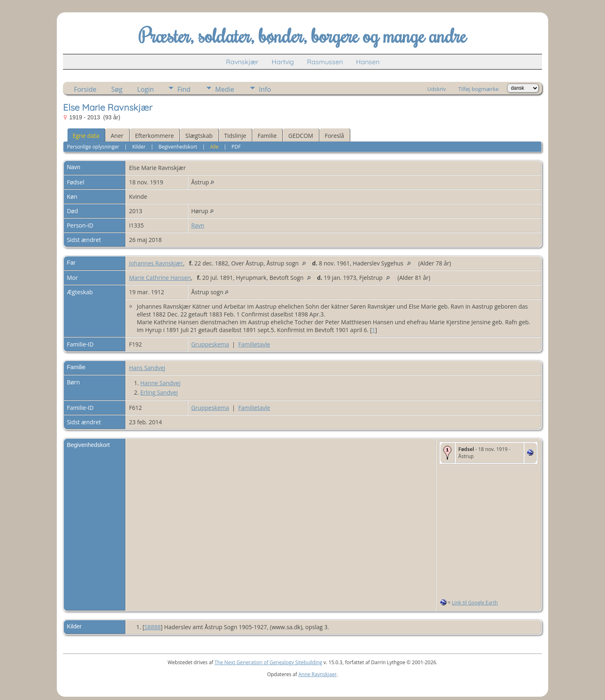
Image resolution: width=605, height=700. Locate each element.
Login (145, 89)
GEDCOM (300, 136)
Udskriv (437, 89)
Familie (267, 136)
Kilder (139, 147)
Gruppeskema (210, 344)
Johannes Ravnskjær (156, 263)
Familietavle (254, 344)
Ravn (198, 225)
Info (265, 89)
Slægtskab (199, 136)
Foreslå (334, 136)
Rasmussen (325, 62)
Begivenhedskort (178, 147)
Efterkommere (154, 136)
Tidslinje (235, 136)
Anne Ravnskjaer (318, 674)
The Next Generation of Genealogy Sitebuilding (268, 662)
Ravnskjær (242, 62)
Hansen (368, 62)
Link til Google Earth (475, 603)
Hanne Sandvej (161, 383)
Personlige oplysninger (93, 147)
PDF (236, 147)
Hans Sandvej (147, 368)
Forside (85, 89)
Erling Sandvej (159, 392)
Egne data (86, 136)
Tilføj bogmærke (478, 89)
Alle (214, 147)
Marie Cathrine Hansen (160, 278)
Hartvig (283, 62)
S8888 (153, 627)
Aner (117, 136)
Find (184, 89)
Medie (225, 89)
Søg (117, 89)
